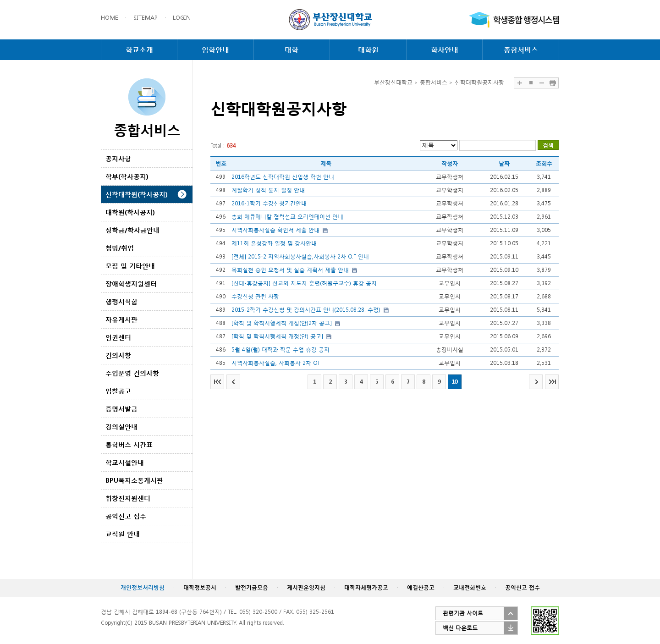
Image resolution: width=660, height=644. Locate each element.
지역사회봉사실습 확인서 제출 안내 (275, 230)
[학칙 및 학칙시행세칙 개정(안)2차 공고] (282, 323)
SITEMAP (146, 18)
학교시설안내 (125, 462)
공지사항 (118, 158)
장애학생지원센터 (131, 283)
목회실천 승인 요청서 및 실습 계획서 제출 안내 (290, 270)
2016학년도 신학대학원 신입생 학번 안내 (283, 177)
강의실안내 (121, 427)
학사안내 (445, 50)
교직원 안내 (123, 534)
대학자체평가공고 (366, 587)
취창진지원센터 (128, 498)
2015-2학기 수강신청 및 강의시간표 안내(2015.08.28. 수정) (306, 310)
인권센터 (118, 337)
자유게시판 (121, 319)
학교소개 (139, 50)
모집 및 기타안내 (130, 266)
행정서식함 (121, 301)
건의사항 (118, 355)
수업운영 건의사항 (132, 373)
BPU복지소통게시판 (134, 480)
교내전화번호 (470, 587)
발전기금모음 (252, 587)
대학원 (368, 50)
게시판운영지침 (306, 587)
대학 (291, 50)
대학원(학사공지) (130, 212)
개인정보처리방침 (143, 587)
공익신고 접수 (126, 516)
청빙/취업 (120, 248)
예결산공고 (421, 587)
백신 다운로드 (460, 628)
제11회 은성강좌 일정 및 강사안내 (274, 243)
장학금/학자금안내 (132, 230)
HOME (110, 18)
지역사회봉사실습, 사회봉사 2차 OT (276, 363)
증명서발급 (121, 409)
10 (455, 382)
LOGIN (182, 18)
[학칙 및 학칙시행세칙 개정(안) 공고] (277, 336)
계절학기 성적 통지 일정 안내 (268, 190)
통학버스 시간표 (129, 444)
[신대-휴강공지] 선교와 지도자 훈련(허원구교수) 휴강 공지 (304, 283)
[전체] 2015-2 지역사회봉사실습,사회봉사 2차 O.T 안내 (300, 256)
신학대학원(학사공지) (137, 194)
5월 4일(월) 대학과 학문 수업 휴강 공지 (280, 350)
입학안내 (215, 50)
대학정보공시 (200, 587)
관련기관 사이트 (463, 613)
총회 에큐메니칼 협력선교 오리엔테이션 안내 (287, 217)
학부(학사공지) (127, 176)
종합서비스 (521, 50)
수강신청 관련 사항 (255, 296)
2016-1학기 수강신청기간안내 (269, 203)
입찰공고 (118, 391)
